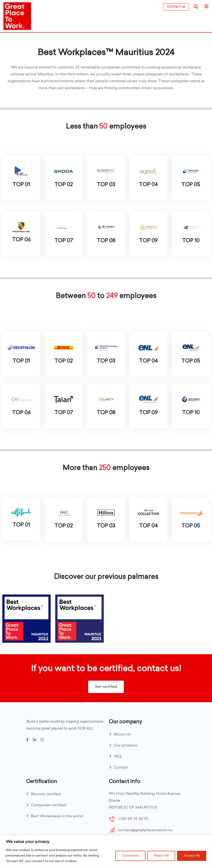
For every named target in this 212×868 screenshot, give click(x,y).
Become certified (46, 794)
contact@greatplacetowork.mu (145, 830)
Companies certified (49, 805)
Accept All (192, 856)
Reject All (161, 856)
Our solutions (126, 746)
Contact (121, 768)
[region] (106, 852)
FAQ (118, 757)
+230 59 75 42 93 (133, 819)
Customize (130, 856)
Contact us (176, 7)
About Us (122, 735)
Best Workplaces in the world (57, 816)
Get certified (106, 687)
